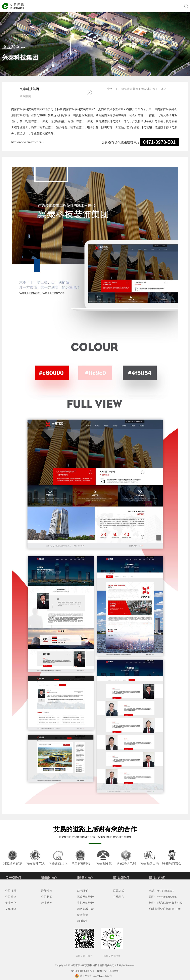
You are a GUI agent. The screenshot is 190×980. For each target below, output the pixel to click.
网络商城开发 (85, 909)
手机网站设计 (85, 903)
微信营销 (83, 915)
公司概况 (11, 891)
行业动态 (47, 903)
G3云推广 (83, 891)
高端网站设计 (85, 897)
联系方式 (119, 891)
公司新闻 (47, 897)
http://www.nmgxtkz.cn (26, 142)
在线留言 (119, 897)
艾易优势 (11, 909)
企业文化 (11, 903)
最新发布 (47, 891)
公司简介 (11, 897)
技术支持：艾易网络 (108, 971)
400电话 (82, 921)
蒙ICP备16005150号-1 (83, 971)
